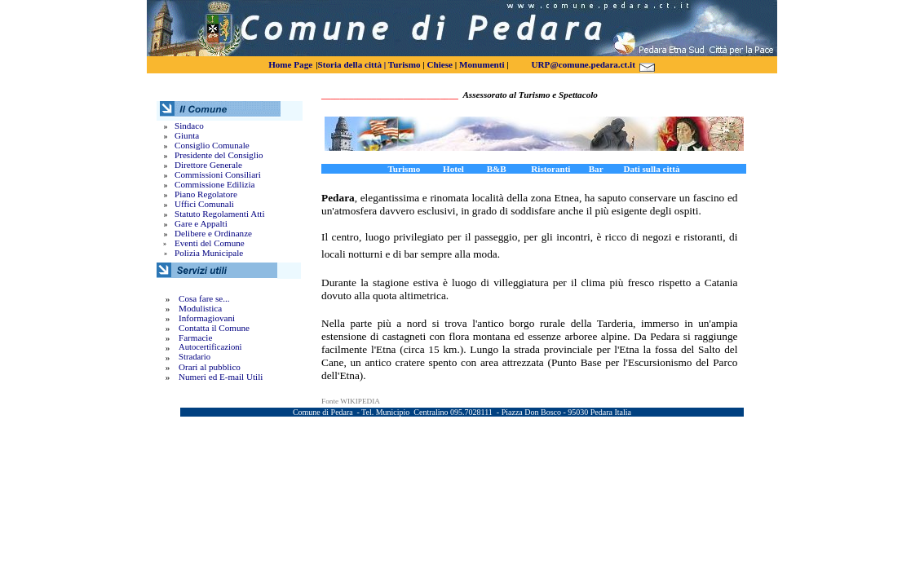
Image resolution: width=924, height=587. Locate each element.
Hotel (453, 169)
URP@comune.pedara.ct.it (584, 64)
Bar (604, 169)
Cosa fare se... (204, 298)
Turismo (405, 64)
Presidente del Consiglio (219, 155)
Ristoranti (550, 169)
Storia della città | (352, 64)
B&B (509, 169)
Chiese (440, 64)
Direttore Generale (208, 165)
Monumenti (482, 64)
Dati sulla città (651, 169)
